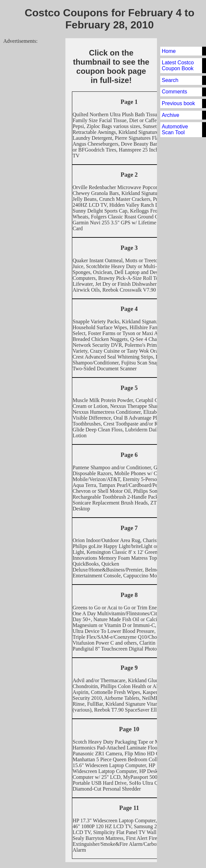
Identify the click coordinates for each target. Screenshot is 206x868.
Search (170, 80)
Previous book (178, 103)
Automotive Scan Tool (175, 129)
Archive (171, 115)
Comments (174, 92)
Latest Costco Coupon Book (178, 65)
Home (169, 51)
